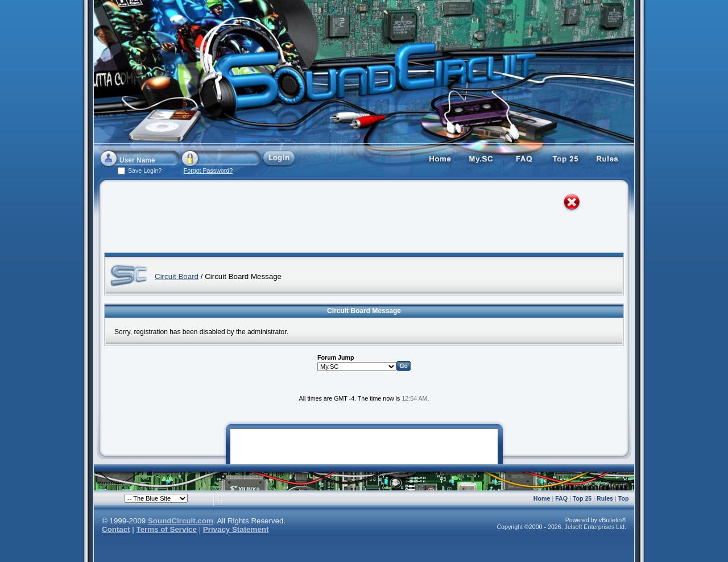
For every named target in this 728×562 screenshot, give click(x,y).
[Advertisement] (354, 219)
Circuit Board (177, 276)
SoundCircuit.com (181, 521)
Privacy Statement (236, 529)
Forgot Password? (208, 170)
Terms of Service (167, 529)
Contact (116, 529)
